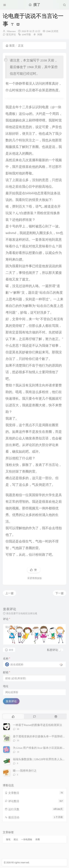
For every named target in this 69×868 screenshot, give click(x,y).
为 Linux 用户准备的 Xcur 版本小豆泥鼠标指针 (40, 748)
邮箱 (7, 672)
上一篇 (9, 593)
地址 (6, 686)
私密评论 (52, 650)
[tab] (13, 716)
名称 (7, 658)
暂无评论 (11, 35)
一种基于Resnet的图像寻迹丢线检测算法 (37, 725)
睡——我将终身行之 (25, 771)
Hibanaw (11, 31)
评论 (7, 619)
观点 (16, 839)
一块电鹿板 (27, 839)
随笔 (8, 839)
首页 (10, 46)
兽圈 (38, 839)
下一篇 (60, 593)
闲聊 (40, 35)
